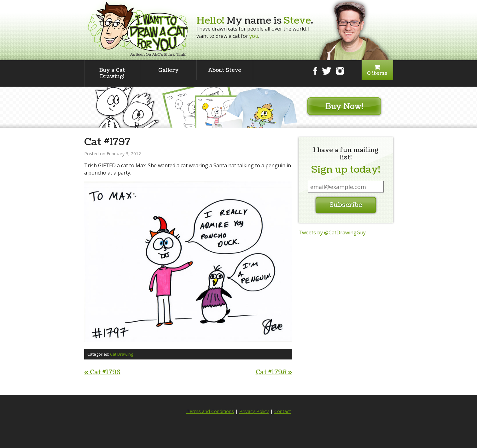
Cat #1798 (274, 372)
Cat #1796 (102, 372)
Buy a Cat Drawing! (112, 73)
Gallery (169, 70)
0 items (377, 70)
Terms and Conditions (210, 411)
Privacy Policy (254, 411)
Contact (283, 411)
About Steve (225, 70)
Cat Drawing (122, 354)
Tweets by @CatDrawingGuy (332, 233)
